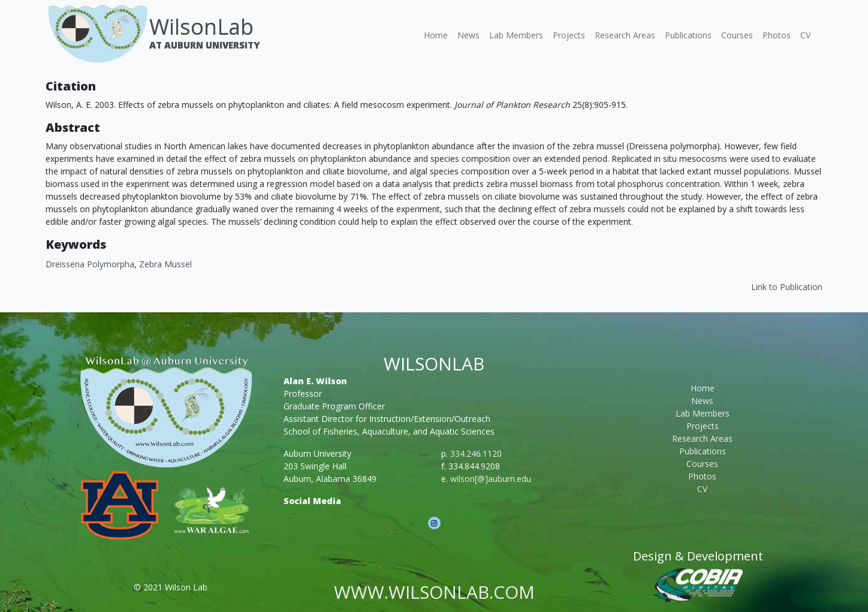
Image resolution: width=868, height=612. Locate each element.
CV (805, 35)
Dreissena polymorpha (90, 264)
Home (436, 35)
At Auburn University (204, 45)
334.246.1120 (476, 453)
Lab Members (516, 35)
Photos (777, 35)
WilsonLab (201, 27)
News (468, 35)
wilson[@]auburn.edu (491, 479)
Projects (569, 35)
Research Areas (625, 35)
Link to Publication (787, 287)
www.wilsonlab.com (434, 592)
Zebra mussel (165, 264)
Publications (688, 35)
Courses (737, 35)
